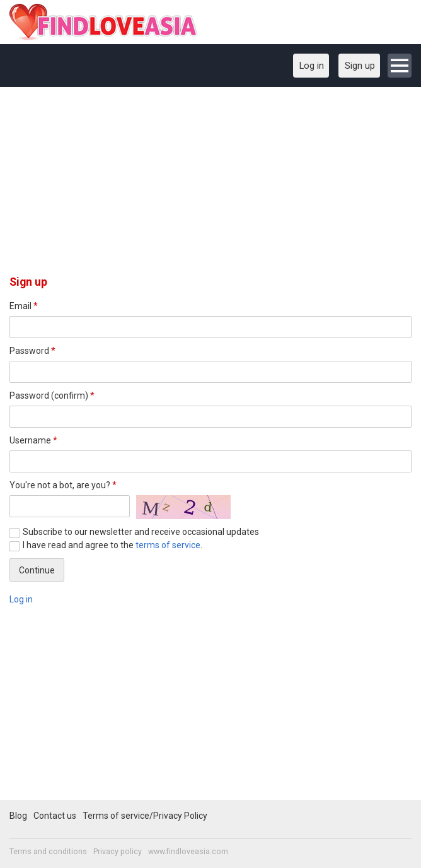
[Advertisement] (211, 185)
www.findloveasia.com (188, 852)
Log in (21, 599)
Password (32, 351)
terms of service (168, 545)
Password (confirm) (52, 396)
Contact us (55, 816)
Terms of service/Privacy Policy (145, 816)
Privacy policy (118, 852)
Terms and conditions (48, 852)
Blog (18, 816)
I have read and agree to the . (112, 545)
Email (24, 306)
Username (33, 440)
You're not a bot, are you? (63, 485)
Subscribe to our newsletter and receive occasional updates (141, 532)
